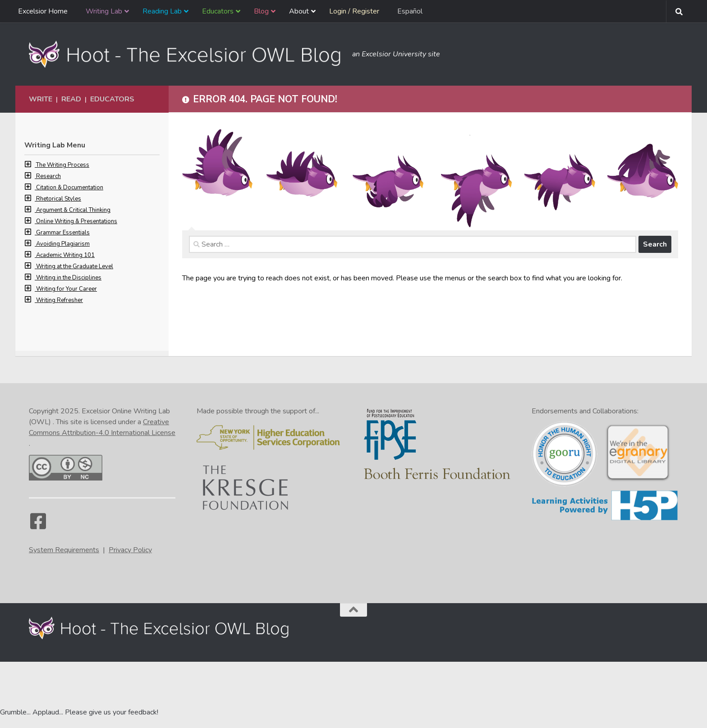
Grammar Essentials (63, 233)
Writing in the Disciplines (69, 278)
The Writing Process (63, 165)
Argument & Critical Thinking (73, 210)
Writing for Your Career (67, 289)
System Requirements (64, 550)
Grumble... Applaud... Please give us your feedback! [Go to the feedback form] (79, 712)
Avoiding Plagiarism (63, 244)
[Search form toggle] (679, 12)
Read (71, 99)
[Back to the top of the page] (353, 610)
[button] (30, 165)
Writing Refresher (60, 300)
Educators (112, 99)
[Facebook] (38, 526)
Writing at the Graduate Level (75, 266)
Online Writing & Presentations (77, 221)
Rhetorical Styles (59, 199)
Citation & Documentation (70, 188)
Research (48, 176)
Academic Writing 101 (65, 255)
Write (41, 99)
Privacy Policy (130, 550)
